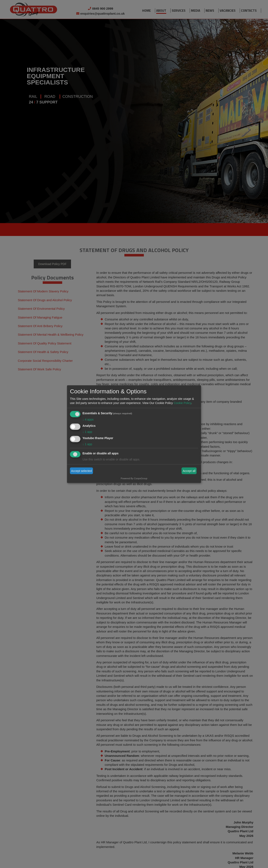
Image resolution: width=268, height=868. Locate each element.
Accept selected (82, 471)
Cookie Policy (182, 403)
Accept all (189, 471)
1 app (87, 432)
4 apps (88, 419)
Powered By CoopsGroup (134, 478)
